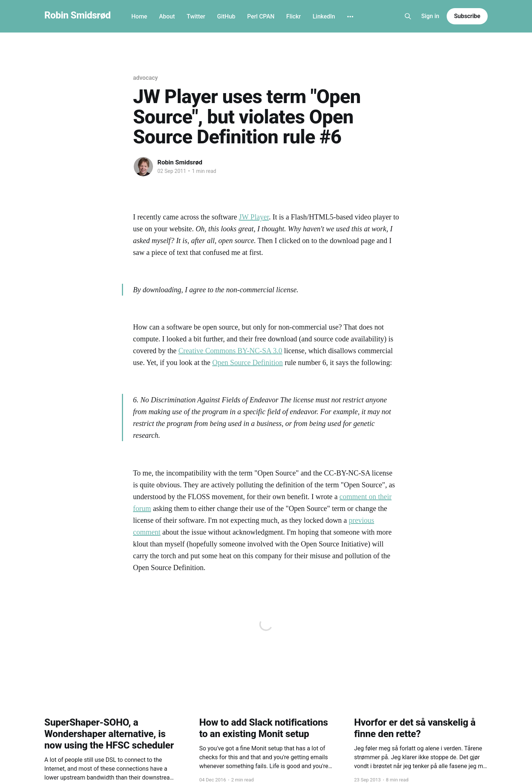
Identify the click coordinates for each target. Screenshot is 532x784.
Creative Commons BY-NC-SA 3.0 (230, 351)
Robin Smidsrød (77, 15)
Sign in (430, 16)
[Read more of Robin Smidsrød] (143, 167)
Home (139, 16)
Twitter (196, 16)
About (167, 16)
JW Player (254, 217)
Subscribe (467, 16)
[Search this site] (408, 16)
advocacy (145, 78)
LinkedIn (324, 16)
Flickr (294, 16)
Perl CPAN (261, 16)
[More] (350, 17)
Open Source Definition (247, 362)
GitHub (226, 16)
